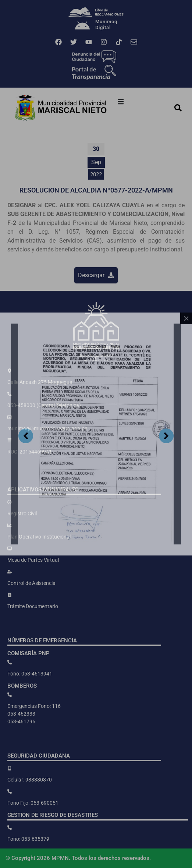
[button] (121, 102)
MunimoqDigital (106, 24)
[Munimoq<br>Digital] (82, 26)
